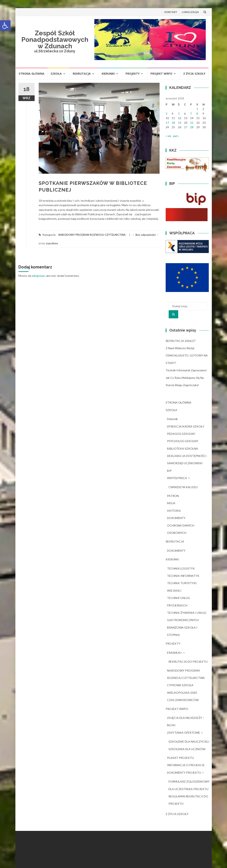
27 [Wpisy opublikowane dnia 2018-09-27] (186, 127)
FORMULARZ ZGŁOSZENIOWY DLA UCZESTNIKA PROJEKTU (189, 785)
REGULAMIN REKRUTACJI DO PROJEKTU (188, 800)
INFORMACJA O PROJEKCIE (186, 765)
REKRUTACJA (82, 74)
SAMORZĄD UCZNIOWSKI (185, 463)
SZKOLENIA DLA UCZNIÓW (187, 749)
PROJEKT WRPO (161, 74)
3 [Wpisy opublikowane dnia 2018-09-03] (166, 114)
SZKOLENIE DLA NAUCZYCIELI (189, 741)
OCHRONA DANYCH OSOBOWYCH (181, 529)
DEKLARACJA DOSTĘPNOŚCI (187, 456)
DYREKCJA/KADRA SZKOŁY (186, 426)
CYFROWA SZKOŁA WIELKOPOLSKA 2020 (182, 689)
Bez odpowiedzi (146, 235)
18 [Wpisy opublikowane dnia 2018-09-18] (173, 123)
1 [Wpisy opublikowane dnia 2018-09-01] (197, 109)
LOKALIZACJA (190, 12)
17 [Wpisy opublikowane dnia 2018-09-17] (167, 123)
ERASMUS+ (175, 653)
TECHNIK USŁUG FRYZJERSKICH (179, 601)
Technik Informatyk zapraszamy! (186, 370)
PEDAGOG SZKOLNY (181, 434)
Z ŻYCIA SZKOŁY (194, 74)
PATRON (173, 496)
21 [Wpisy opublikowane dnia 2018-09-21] (192, 123)
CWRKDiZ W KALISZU (183, 487)
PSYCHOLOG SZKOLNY (183, 441)
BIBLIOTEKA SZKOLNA (183, 449)
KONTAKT (171, 12)
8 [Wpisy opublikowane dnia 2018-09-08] (197, 114)
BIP (169, 471)
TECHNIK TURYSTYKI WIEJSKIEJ (182, 587)
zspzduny (52, 243)
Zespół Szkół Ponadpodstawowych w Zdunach (55, 39)
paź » (176, 136)
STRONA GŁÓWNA (31, 74)
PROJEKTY (133, 74)
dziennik (172, 419)
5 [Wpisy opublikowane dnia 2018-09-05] (179, 114)
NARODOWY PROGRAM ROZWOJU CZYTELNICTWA (92, 235)
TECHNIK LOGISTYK (181, 568)
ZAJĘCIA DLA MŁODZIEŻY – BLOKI (186, 721)
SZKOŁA (56, 74)
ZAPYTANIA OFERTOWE (184, 733)
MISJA (171, 503)
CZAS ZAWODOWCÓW (183, 700)
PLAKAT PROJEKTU (180, 758)
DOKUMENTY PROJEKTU (184, 773)
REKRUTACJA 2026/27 (181, 341)
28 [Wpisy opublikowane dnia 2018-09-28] (192, 127)
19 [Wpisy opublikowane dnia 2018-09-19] (180, 123)
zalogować (38, 276)
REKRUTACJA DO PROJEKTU (188, 662)
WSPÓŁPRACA (177, 478)
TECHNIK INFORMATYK (183, 576)
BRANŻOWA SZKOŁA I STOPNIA (182, 631)
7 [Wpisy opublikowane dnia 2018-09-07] (191, 114)
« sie (168, 136)
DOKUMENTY (176, 518)
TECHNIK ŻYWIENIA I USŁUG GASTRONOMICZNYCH (187, 616)
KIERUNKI (108, 74)
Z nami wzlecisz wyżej (180, 348)
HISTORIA (174, 511)
